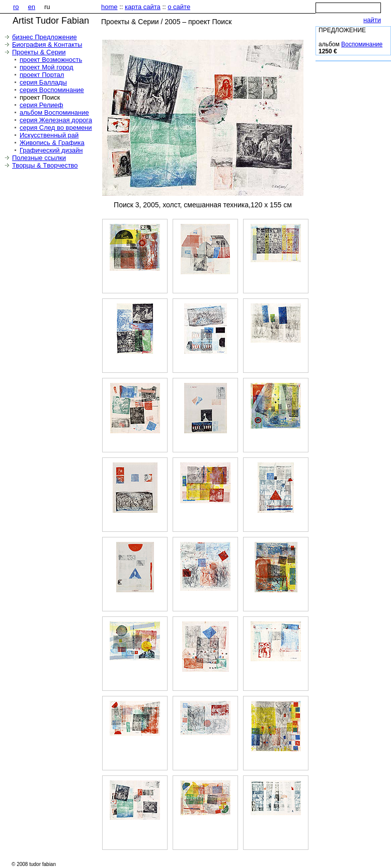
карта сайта (143, 7)
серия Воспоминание (52, 90)
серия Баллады (43, 82)
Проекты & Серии (39, 52)
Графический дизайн (51, 150)
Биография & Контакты (47, 45)
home (109, 7)
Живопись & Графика (52, 143)
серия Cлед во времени (56, 128)
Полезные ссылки (39, 158)
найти (372, 20)
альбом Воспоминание (54, 112)
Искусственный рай (49, 135)
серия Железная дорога (56, 120)
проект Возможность (51, 60)
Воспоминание (362, 44)
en (32, 7)
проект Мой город (47, 67)
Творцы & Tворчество (45, 165)
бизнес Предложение (45, 37)
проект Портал (42, 75)
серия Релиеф (42, 105)
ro (16, 7)
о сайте (179, 7)
